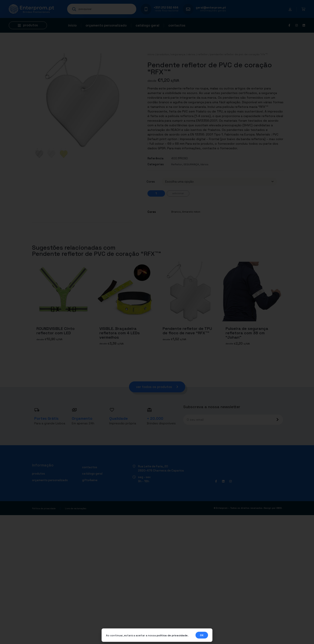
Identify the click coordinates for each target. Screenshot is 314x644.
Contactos (177, 25)
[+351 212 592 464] (146, 9)
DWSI (279, 508)
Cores (151, 181)
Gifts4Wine (90, 480)
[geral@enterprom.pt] (188, 9)
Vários (191, 54)
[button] (28, 25)
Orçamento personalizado (106, 25)
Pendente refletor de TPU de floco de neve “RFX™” (187, 331)
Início (72, 25)
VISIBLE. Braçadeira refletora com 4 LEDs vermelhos (120, 333)
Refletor (203, 54)
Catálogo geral (147, 25)
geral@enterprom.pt (211, 8)
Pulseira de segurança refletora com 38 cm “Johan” (247, 333)
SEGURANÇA (178, 54)
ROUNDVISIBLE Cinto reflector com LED (56, 331)
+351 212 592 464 (166, 8)
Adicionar (178, 193)
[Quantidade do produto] (156, 193)
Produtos (163, 54)
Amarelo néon (191, 212)
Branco (176, 212)
